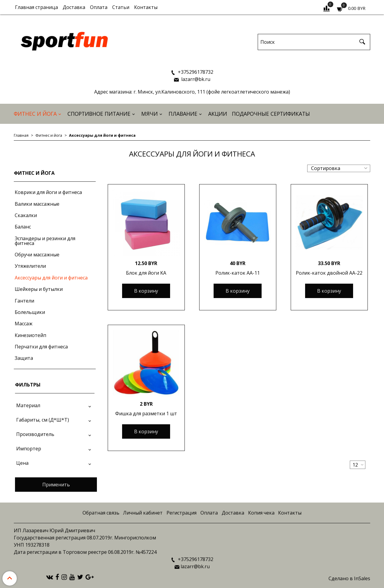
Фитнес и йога (35, 114)
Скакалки (26, 215)
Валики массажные (37, 204)
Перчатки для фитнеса (41, 347)
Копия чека (261, 513)
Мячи (150, 114)
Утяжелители (30, 266)
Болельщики (30, 312)
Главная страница (36, 7)
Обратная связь (101, 513)
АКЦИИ (218, 114)
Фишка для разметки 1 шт (146, 413)
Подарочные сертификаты (271, 114)
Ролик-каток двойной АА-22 (329, 273)
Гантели (24, 301)
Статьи (121, 7)
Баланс (23, 227)
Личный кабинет (143, 513)
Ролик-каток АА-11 (238, 273)
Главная (21, 135)
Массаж (24, 324)
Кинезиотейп (30, 335)
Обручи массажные (37, 255)
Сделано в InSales (349, 578)
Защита (24, 358)
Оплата (99, 7)
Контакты (146, 7)
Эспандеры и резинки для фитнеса (45, 241)
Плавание (183, 114)
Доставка (74, 7)
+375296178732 (195, 72)
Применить (56, 485)
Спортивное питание (99, 114)
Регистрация (181, 513)
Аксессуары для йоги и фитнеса (51, 278)
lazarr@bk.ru (195, 79)
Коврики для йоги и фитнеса (48, 192)
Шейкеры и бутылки (39, 289)
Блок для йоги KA (146, 273)
